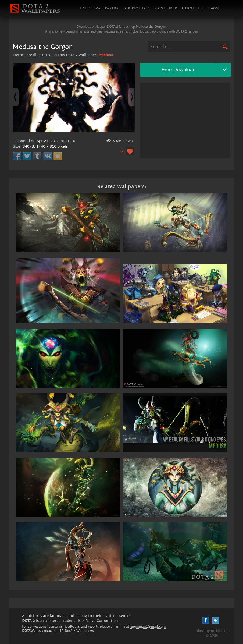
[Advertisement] (185, 121)
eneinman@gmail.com (148, 627)
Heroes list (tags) (201, 8)
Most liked (166, 8)
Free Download (179, 70)
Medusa (106, 55)
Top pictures (136, 8)
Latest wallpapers (99, 8)
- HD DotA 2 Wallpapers (58, 631)
